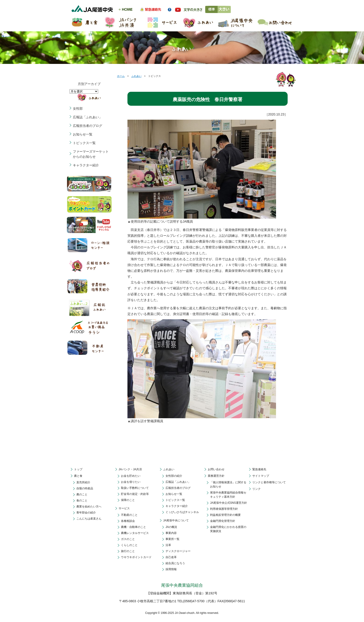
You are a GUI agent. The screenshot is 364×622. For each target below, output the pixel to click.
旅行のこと (128, 551)
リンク (257, 489)
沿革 (168, 545)
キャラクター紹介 (86, 165)
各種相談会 (128, 521)
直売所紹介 (83, 482)
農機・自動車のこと (133, 527)
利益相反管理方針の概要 (225, 515)
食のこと (82, 500)
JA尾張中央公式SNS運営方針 (229, 503)
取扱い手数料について (135, 488)
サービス (124, 508)
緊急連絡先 (259, 469)
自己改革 (171, 557)
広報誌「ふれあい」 (88, 117)
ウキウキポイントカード (136, 557)
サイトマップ (261, 476)
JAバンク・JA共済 (130, 469)
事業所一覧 (172, 539)
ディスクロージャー (178, 551)
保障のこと (128, 500)
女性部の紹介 (174, 476)
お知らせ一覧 (83, 134)
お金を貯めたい (131, 476)
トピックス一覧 (84, 143)
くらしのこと (129, 545)
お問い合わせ (216, 469)
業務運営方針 (216, 476)
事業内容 (171, 533)
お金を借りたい (131, 482)
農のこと (82, 494)
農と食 (78, 476)
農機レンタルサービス (135, 533)
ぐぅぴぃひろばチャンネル (182, 512)
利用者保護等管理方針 (224, 509)
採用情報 (171, 569)
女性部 (78, 109)
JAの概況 (171, 527)
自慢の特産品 (85, 488)
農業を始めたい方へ (89, 507)
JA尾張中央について (176, 520)
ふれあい (136, 76)
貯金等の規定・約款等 (135, 494)
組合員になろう (175, 563)
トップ (78, 469)
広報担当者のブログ (88, 126)
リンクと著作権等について (269, 482)
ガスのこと (128, 539)
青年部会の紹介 (86, 513)
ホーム (121, 76)
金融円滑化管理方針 (223, 521)
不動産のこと (129, 515)
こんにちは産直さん (89, 519)
